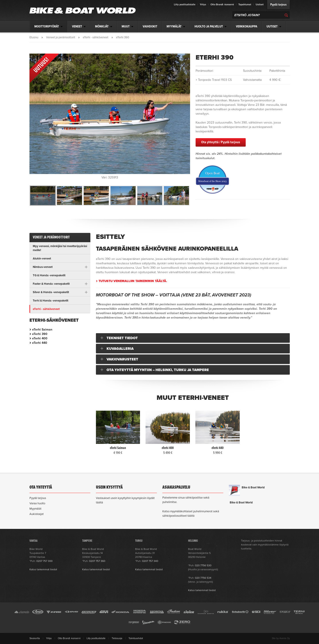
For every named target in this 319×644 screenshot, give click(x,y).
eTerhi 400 (40, 338)
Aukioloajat (37, 514)
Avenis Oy (285, 638)
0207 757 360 (97, 561)
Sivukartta (35, 638)
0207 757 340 (150, 561)
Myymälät (35, 509)
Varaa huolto (37, 503)
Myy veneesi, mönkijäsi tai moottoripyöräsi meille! (60, 248)
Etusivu (34, 37)
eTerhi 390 (40, 334)
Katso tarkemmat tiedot (43, 569)
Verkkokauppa (247, 27)
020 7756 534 (203, 578)
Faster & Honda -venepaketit (51, 284)
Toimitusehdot (136, 638)
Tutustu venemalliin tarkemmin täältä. (133, 281)
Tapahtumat (245, 5)
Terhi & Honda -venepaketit (51, 301)
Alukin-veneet (42, 259)
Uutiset (260, 5)
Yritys (203, 5)
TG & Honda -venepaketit (49, 275)
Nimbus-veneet (43, 267)
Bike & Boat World (253, 487)
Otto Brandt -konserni (222, 5)
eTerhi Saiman (42, 330)
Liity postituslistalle (185, 5)
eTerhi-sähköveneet (54, 320)
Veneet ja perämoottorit (61, 37)
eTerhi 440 (40, 343)
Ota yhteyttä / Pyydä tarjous (221, 142)
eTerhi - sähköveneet (96, 37)
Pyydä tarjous (278, 5)
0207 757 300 (44, 561)
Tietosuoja (117, 638)
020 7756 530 (203, 565)
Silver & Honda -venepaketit (51, 292)
